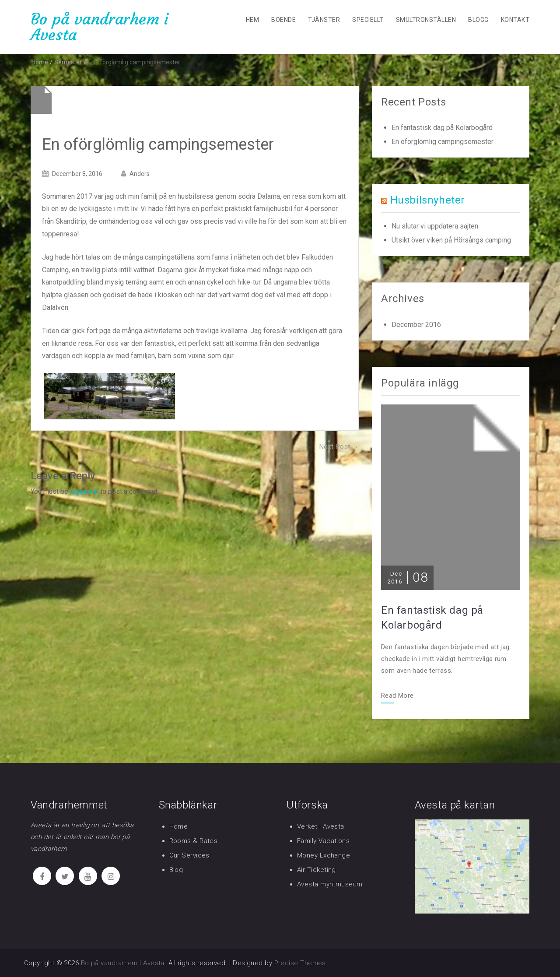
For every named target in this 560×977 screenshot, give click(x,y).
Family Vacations (323, 841)
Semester (68, 62)
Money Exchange (324, 855)
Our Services (189, 855)
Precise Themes (300, 963)
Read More (397, 696)
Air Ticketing (317, 870)
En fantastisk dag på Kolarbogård (442, 128)
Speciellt (368, 20)
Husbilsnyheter (428, 200)
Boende (283, 20)
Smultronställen (426, 20)
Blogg (478, 20)
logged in (84, 491)
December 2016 (416, 325)
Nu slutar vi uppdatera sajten (435, 226)
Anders (140, 174)
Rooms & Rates (194, 841)
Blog (176, 870)
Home (179, 826)
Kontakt (515, 20)
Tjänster (324, 20)
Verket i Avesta (321, 826)
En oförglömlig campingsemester (443, 142)
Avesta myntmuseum (330, 884)
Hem (252, 20)
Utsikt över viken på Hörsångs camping (451, 240)
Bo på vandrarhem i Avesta (100, 27)
